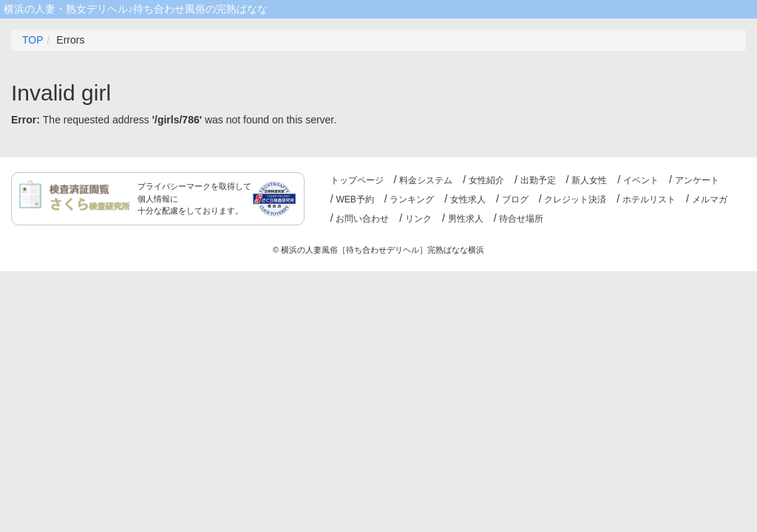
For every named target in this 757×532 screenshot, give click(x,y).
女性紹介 (486, 180)
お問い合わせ (362, 219)
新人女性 (589, 180)
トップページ (357, 180)
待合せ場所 (521, 219)
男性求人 (466, 219)
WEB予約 (354, 199)
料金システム (426, 180)
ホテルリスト (649, 199)
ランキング (412, 199)
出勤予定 (538, 180)
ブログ (515, 199)
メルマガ (710, 199)
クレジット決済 (575, 199)
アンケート (697, 180)
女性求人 (468, 199)
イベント (641, 180)
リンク (418, 219)
